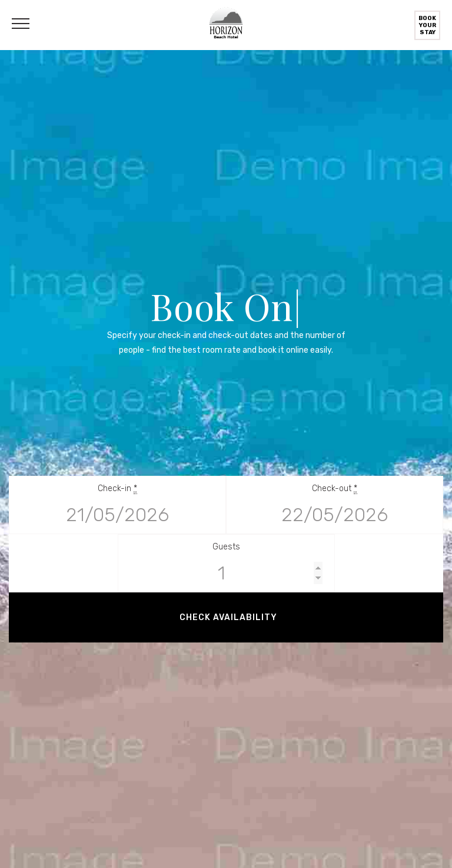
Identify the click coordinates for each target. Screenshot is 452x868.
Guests (226, 547)
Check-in (117, 489)
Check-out (335, 489)
